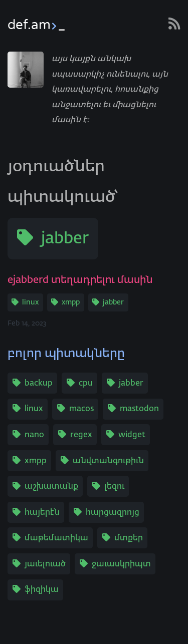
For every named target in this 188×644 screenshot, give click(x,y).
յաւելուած (45, 564)
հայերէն (42, 513)
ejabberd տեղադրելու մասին (80, 280)
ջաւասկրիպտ (121, 564)
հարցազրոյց (113, 513)
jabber (65, 239)
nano (34, 435)
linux (30, 302)
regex (81, 435)
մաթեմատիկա (56, 538)
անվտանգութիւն (108, 461)
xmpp (71, 302)
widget (132, 435)
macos (81, 409)
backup (39, 384)
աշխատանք (51, 487)
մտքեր (129, 538)
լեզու (114, 487)
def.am (36, 25)
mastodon (139, 409)
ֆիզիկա (42, 590)
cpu (86, 384)
